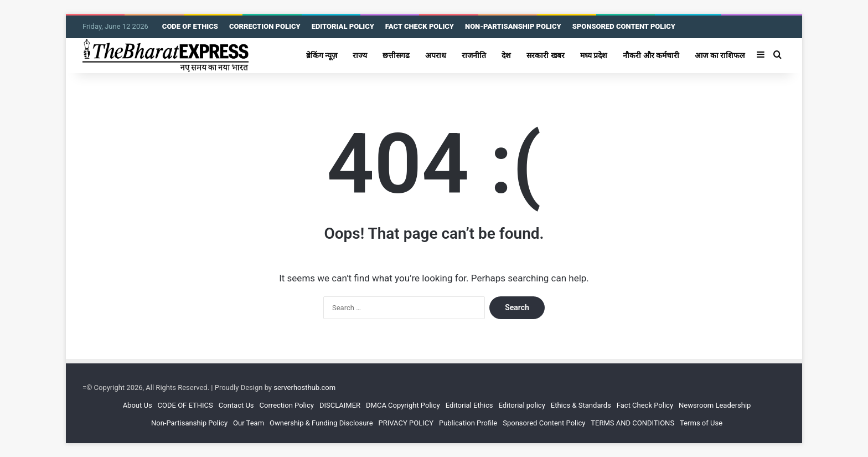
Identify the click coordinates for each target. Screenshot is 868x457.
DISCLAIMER (340, 405)
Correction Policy (287, 405)
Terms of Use (701, 423)
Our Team (249, 423)
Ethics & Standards (581, 405)
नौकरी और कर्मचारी (651, 55)
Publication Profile (468, 423)
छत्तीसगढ (396, 55)
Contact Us (236, 405)
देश (506, 55)
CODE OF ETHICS (190, 26)
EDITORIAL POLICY (343, 26)
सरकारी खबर (546, 55)
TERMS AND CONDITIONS (632, 423)
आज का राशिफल (720, 55)
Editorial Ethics (469, 405)
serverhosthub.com (304, 387)
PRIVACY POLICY (406, 423)
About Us (138, 405)
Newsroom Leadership (715, 405)
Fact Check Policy (645, 405)
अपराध (436, 55)
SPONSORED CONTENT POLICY (624, 26)
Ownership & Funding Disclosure (321, 423)
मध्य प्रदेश (594, 55)
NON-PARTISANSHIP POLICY (513, 26)
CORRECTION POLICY (265, 26)
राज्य (360, 55)
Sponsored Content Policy (544, 423)
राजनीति (474, 55)
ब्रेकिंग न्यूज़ (322, 55)
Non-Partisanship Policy (189, 423)
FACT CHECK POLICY (420, 26)
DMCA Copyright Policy (403, 405)
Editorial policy (521, 405)
